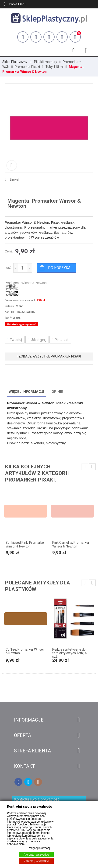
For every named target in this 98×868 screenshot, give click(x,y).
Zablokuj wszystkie (36, 861)
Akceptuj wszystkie (36, 855)
